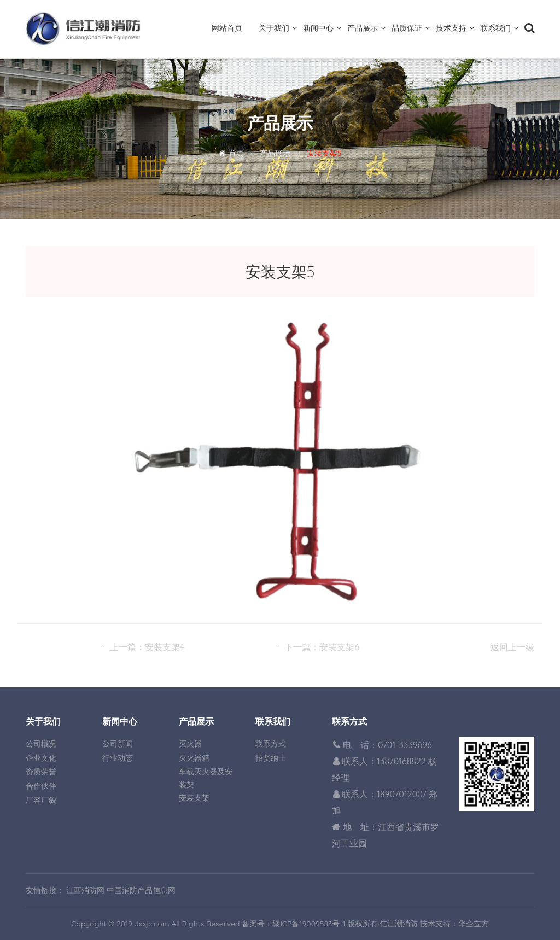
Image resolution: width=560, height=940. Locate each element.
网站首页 (227, 28)
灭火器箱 (194, 758)
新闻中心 (318, 28)
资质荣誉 (41, 772)
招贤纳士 (271, 758)
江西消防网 (85, 890)
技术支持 (451, 28)
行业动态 (118, 758)
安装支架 (194, 798)
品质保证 (407, 28)
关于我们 (274, 28)
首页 (236, 153)
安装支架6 (339, 647)
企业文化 (41, 758)
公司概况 (41, 744)
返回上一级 (512, 647)
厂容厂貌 (41, 800)
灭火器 (190, 744)
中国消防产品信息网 (141, 890)
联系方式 (271, 744)
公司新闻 (118, 744)
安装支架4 (165, 647)
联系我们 (495, 28)
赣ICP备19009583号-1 (309, 924)
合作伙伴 (41, 786)
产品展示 (363, 28)
